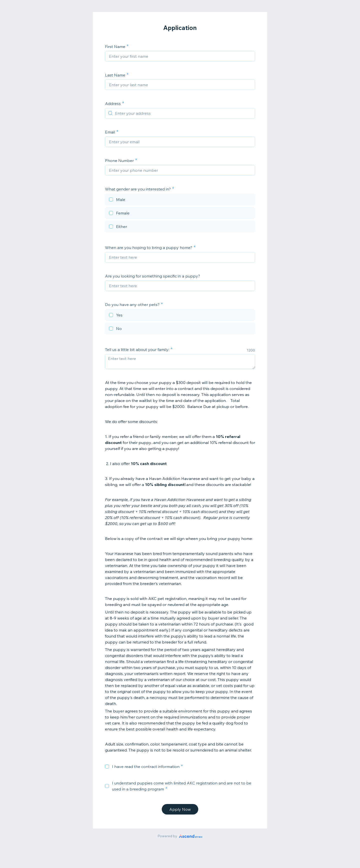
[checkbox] (180, 200)
